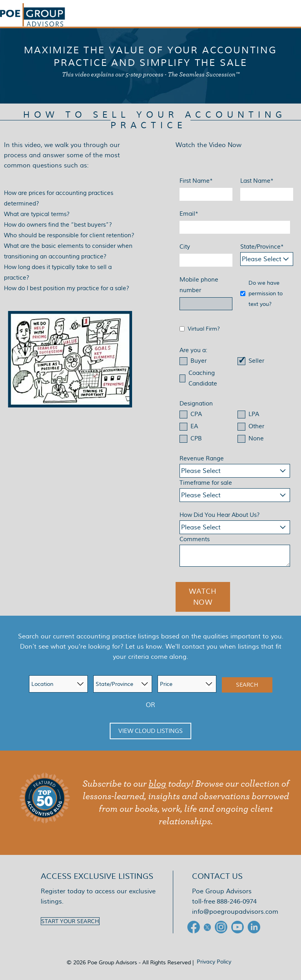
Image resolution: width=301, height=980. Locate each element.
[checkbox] (235, 373)
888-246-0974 (237, 901)
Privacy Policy (214, 962)
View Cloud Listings (150, 731)
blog (157, 784)
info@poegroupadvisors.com (235, 912)
